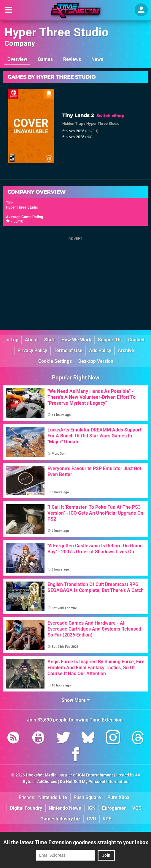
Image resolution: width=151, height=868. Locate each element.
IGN (92, 808)
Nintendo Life (53, 797)
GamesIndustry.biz (60, 819)
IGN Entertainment (95, 775)
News (97, 59)
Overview (17, 59)
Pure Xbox (118, 797)
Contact (136, 340)
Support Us (110, 340)
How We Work (76, 340)
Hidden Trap (73, 123)
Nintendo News (65, 808)
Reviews (72, 59)
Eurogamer (114, 808)
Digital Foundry (26, 808)
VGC (137, 808)
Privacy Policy (32, 350)
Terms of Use (68, 350)
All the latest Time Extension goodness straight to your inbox (76, 842)
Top (12, 340)
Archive (126, 350)
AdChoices (47, 782)
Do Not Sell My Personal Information (94, 782)
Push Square (87, 797)
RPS (107, 819)
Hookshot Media (41, 775)
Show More (75, 700)
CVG (92, 819)
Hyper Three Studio (57, 32)
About (31, 340)
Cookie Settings (55, 361)
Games (45, 59)
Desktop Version (96, 361)
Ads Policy (100, 350)
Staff (50, 340)
